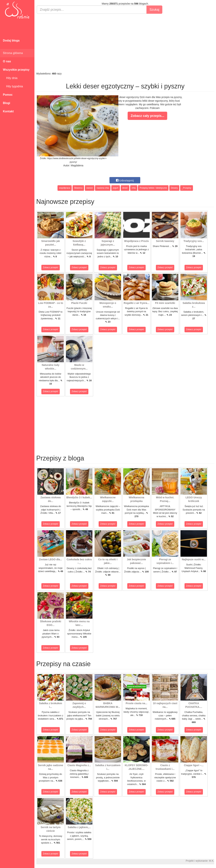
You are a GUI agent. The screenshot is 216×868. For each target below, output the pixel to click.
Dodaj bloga (11, 41)
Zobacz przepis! (51, 267)
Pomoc (8, 95)
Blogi (7, 103)
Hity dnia (10, 78)
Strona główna (13, 53)
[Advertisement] (125, 43)
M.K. (212, 861)
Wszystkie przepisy (16, 70)
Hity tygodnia (13, 86)
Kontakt (8, 111)
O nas (7, 61)
